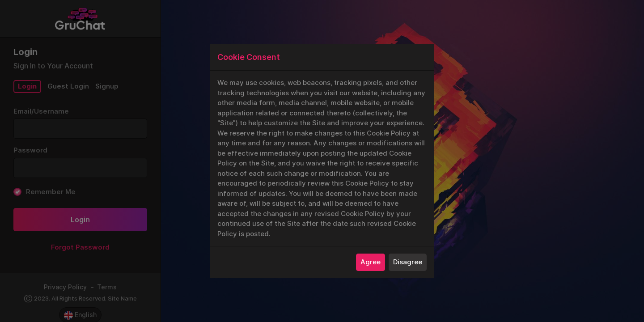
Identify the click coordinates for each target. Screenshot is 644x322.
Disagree (408, 262)
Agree (371, 262)
